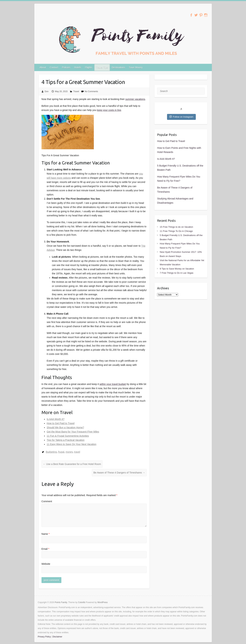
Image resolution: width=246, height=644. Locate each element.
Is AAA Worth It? (56, 419)
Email (45, 549)
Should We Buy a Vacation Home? (65, 427)
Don (47, 91)
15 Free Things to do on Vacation (176, 227)
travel (77, 452)
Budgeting (51, 452)
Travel (76, 91)
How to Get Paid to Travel (61, 423)
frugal (61, 452)
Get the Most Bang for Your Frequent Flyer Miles (73, 432)
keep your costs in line (109, 110)
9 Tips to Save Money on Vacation (177, 269)
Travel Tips (102, 67)
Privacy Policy (44, 637)
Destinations (118, 67)
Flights (88, 67)
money (69, 452)
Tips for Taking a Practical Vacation (66, 440)
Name (46, 534)
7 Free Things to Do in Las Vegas (177, 273)
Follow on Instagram (181, 117)
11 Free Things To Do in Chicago (176, 231)
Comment (47, 501)
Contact (54, 67)
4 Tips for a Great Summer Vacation (83, 82)
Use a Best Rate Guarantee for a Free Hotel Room (72, 464)
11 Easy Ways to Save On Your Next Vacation (72, 444)
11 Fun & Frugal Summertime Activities (68, 436)
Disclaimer (57, 637)
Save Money (136, 67)
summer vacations (135, 99)
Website (46, 564)
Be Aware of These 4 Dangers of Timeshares (119, 473)
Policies (66, 67)
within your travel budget (113, 384)
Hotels (78, 67)
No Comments (91, 91)
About (43, 67)
